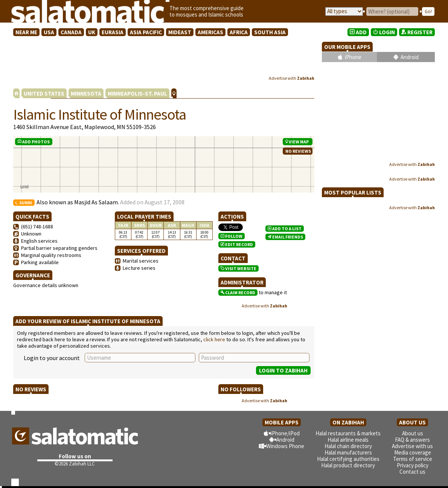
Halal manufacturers (348, 452)
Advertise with (292, 78)
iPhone (353, 57)
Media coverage (413, 452)
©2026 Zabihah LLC (75, 464)
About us (413, 433)
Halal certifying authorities (348, 459)
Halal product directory (348, 465)
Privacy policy (413, 465)
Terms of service (413, 459)
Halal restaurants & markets (348, 433)
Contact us (412, 472)
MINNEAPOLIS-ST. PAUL (137, 93)
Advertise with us (412, 446)
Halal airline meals (348, 440)
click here (214, 339)
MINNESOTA (86, 93)
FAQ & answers (412, 440)
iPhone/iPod (285, 433)
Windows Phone (285, 446)
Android (410, 57)
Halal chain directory (348, 446)
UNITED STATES (44, 93)
